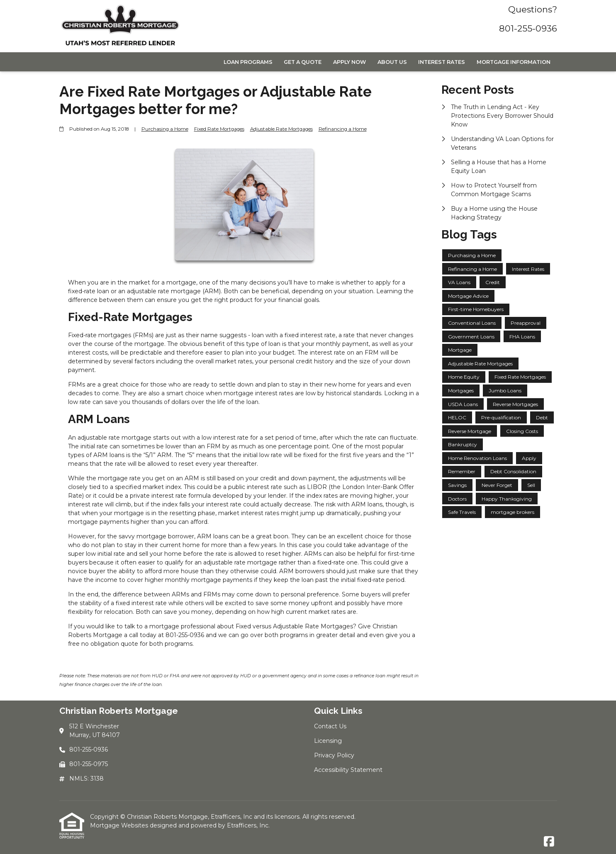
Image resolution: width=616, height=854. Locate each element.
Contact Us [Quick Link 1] (330, 726)
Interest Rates (442, 62)
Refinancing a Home (343, 129)
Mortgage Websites (120, 825)
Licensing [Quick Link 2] (328, 741)
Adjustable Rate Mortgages (281, 129)
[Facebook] (549, 842)
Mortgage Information (514, 62)
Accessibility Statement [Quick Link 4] (348, 770)
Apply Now (349, 62)
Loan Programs (248, 62)
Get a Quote (303, 62)
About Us (392, 62)
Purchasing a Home (165, 129)
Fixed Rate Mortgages (219, 129)
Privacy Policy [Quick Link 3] (334, 755)
